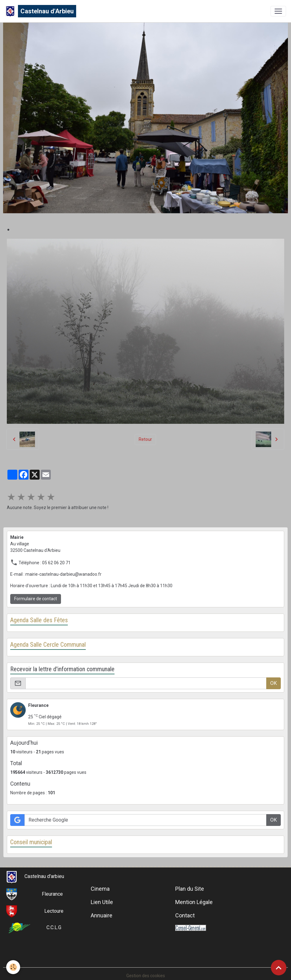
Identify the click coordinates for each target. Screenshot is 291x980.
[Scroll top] (279, 968)
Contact (185, 915)
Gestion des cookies (146, 976)
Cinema (100, 889)
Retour (145, 439)
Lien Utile (102, 902)
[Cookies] (13, 967)
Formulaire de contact (36, 599)
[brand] (41, 11)
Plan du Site (190, 889)
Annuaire (102, 915)
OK (274, 683)
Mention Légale (194, 902)
